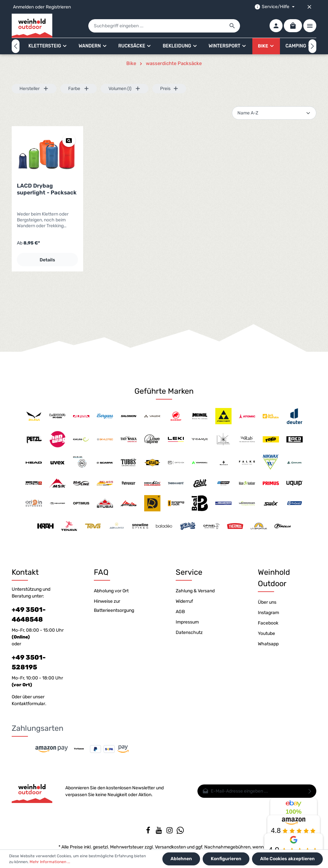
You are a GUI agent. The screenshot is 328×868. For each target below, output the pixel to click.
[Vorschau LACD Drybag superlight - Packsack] (69, 140)
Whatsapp (268, 644)
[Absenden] (310, 791)
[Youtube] (159, 832)
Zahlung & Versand (195, 591)
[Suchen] (232, 26)
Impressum (187, 622)
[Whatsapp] (180, 832)
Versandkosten (170, 847)
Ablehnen (181, 859)
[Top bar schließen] (309, 7)
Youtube (266, 633)
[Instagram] (170, 832)
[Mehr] (310, 26)
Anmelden (23, 7)
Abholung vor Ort (111, 591)
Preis (169, 89)
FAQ (101, 572)
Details (47, 260)
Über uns (267, 602)
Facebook (268, 623)
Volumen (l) (125, 89)
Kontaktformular (28, 704)
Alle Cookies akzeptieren (287, 859)
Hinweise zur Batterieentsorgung (114, 606)
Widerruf (184, 601)
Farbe (79, 89)
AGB (180, 612)
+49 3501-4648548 (29, 614)
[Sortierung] (274, 113)
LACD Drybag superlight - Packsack (47, 189)
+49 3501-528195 (29, 662)
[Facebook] (149, 832)
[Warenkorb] (293, 26)
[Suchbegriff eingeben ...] (157, 26)
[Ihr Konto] (276, 26)
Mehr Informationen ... (50, 862)
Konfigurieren (226, 859)
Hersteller (34, 89)
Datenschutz (189, 632)
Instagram (268, 613)
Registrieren (58, 7)
